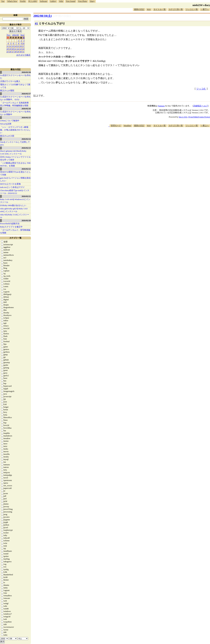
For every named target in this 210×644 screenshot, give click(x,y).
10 (23, 43)
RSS (149, 9)
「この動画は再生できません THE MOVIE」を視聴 (15, 164)
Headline (127, 126)
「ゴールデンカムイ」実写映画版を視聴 (15, 231)
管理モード (116, 126)
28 (16, 52)
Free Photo (83, 1)
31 (23, 52)
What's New (12, 1)
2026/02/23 (26, 148)
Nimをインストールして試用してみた (15, 143)
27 (13, 52)
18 (8, 49)
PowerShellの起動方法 (10, 224)
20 (13, 49)
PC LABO (33, 1)
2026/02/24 (26, 139)
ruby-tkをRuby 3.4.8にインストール (15, 216)
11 (8, 46)
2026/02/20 (26, 220)
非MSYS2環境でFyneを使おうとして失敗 (15, 173)
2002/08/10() (43, 16)
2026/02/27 (26, 94)
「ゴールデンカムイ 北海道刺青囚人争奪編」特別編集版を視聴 (14, 104)
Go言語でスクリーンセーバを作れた (15, 77)
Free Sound (71, 1)
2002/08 (16, 35)
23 (21, 49)
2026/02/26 (26, 109)
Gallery (53, 1)
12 (10, 46)
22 (18, 49)
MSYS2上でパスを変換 (10, 184)
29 (18, 52)
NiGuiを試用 (6, 124)
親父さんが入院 (7, 136)
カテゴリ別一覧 (176, 9)
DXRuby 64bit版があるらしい (13, 205)
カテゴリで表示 (23, 55)
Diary (92, 1)
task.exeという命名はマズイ (12, 187)
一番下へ (205, 9)
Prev (9, 35)
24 (23, 49)
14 (16, 46)
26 (10, 52)
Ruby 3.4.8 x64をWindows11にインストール (15, 201)
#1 (36, 24)
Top (3, 1)
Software (43, 1)
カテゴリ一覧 (15, 238)
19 (10, 49)
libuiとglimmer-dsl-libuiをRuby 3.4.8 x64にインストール (13, 152)
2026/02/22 (26, 169)
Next (22, 35)
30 (21, 52)
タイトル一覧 (160, 9)
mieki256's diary (201, 5)
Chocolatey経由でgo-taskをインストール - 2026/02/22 (15, 192)
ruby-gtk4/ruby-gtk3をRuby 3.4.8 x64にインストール (14, 210)
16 (21, 46)
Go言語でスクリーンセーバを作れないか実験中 (15, 113)
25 (8, 52)
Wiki (61, 1)
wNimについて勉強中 (10, 121)
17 (23, 46)
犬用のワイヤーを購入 (10, 81)
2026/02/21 (26, 196)
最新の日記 (139, 9)
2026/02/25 (26, 118)
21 (16, 49)
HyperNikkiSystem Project (199, 117)
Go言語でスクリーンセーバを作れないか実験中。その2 (15, 98)
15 (18, 46)
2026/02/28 (26, 72)
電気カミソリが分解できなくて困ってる (15, 86)
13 (13, 46)
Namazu (161, 106)
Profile (23, 1)
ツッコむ (201, 89)
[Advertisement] (154, 137)
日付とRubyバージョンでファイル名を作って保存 (15, 158)
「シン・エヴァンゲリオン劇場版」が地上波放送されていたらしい (15, 130)
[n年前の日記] (62, 16)
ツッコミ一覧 (192, 9)
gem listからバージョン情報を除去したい (15, 179)
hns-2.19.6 (183, 117)
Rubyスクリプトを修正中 (11, 227)
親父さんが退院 (7, 91)
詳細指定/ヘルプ (201, 106)
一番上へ (205, 126)
